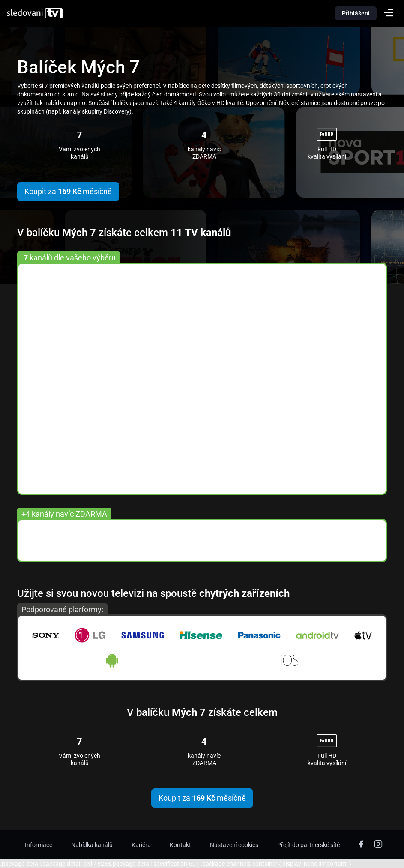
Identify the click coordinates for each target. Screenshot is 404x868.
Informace (39, 845)
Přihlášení (356, 13)
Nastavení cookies (234, 845)
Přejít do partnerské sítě (308, 845)
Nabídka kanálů (92, 845)
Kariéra (141, 845)
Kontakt (180, 845)
